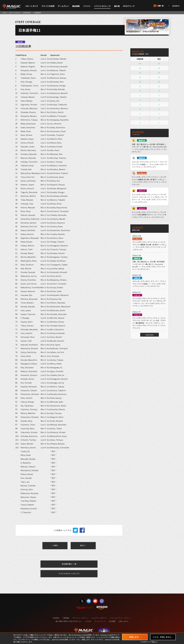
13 (140, 68)
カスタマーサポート (99, 618)
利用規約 (56, 618)
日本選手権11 (27, 13)
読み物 (117, 6)
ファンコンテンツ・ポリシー (121, 618)
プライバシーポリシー (80, 618)
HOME (4, 13)
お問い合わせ (123, 621)
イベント (87, 6)
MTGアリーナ (129, 6)
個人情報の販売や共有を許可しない (69, 621)
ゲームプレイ (63, 6)
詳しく (154, 642)
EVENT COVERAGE (15, 13)
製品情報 (76, 6)
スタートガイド (32, 6)
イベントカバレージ (102, 6)
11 (140, 77)
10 (140, 82)
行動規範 (66, 618)
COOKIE (88, 621)
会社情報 (112, 621)
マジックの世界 (48, 6)
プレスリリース (100, 621)
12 (140, 73)
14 (140, 63)
